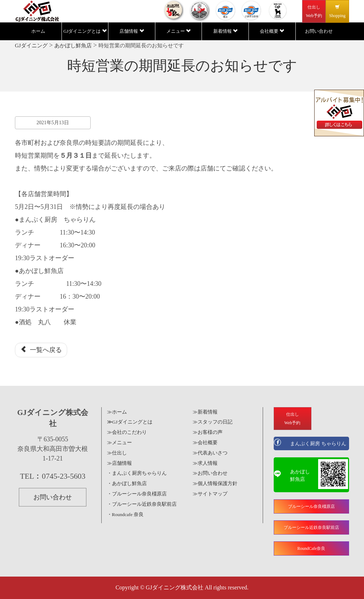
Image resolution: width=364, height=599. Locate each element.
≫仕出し (117, 453)
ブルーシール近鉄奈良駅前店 (311, 527)
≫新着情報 (205, 412)
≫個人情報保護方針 (215, 484)
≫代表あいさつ (210, 453)
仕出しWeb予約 (314, 11)
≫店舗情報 (119, 463)
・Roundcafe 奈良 (125, 514)
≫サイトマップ (210, 494)
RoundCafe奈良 (311, 548)
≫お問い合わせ (210, 473)
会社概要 (272, 31)
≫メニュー (119, 443)
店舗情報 (132, 31)
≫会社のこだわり (127, 432)
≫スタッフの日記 (213, 422)
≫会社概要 (205, 443)
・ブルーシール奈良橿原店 (137, 494)
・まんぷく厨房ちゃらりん (137, 473)
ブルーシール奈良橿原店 (311, 506)
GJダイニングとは (85, 31)
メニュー (178, 31)
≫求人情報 (205, 463)
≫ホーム (117, 412)
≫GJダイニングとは (130, 422)
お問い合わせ (319, 31)
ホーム (38, 31)
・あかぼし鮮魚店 (127, 484)
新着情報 (225, 31)
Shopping (337, 11)
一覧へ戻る (41, 350)
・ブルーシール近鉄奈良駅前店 (142, 504)
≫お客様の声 (208, 432)
